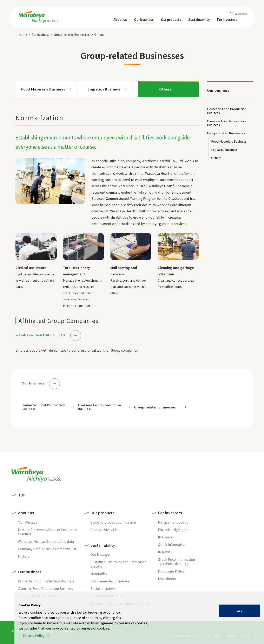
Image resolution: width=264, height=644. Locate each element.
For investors (170, 513)
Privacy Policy (34, 636)
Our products (103, 513)
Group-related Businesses (72, 35)
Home (23, 35)
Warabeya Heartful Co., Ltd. (41, 335)
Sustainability (103, 545)
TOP (22, 495)
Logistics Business (224, 150)
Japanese (241, 14)
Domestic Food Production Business (227, 111)
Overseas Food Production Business (226, 123)
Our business (40, 35)
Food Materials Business (229, 141)
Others (165, 89)
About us (26, 513)
